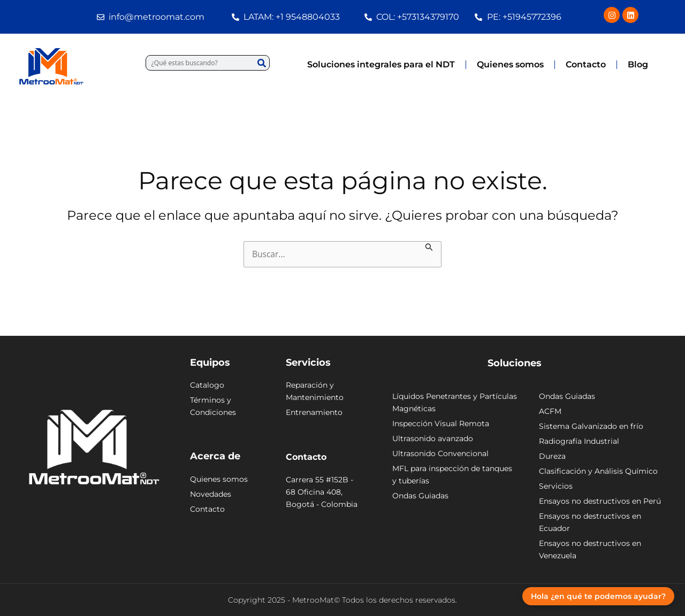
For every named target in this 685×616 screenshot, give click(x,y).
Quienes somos (510, 64)
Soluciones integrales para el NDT (381, 64)
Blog (638, 64)
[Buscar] (261, 63)
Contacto (586, 64)
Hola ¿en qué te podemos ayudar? (598, 596)
